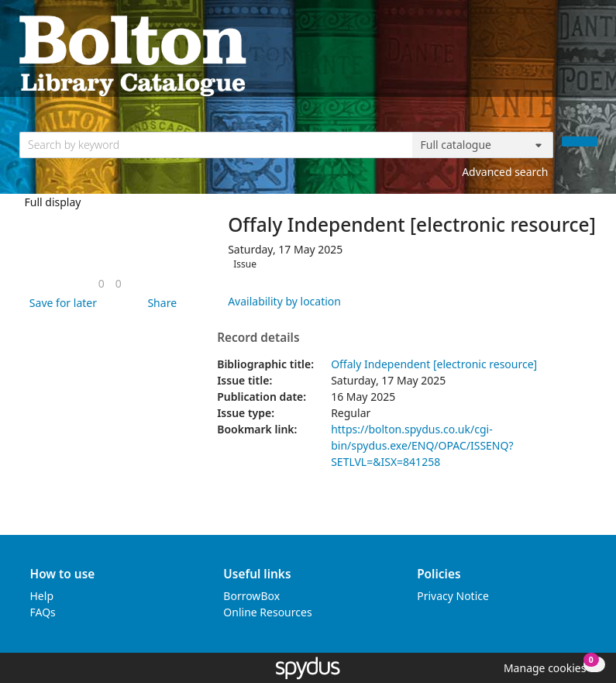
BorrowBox (251, 596)
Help (42, 596)
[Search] (580, 141)
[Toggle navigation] (589, 55)
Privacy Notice (453, 596)
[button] (60, 303)
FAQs (43, 612)
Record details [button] (258, 338)
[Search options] (483, 145)
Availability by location (284, 301)
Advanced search (505, 172)
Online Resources (267, 612)
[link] (102, 283)
